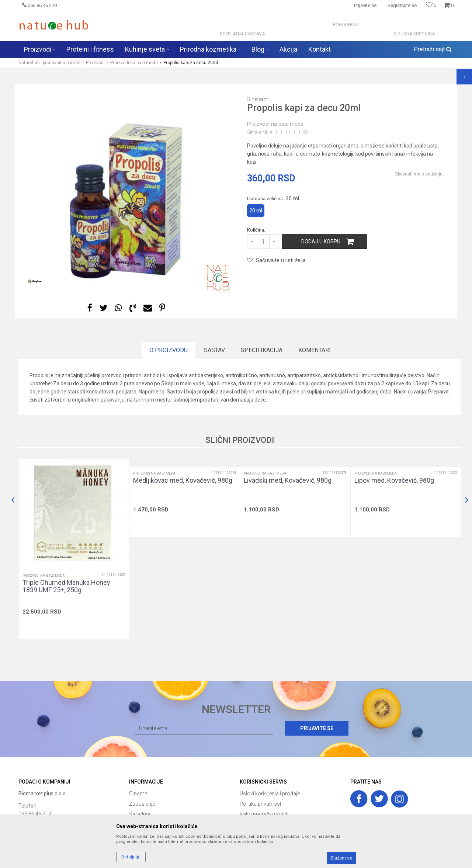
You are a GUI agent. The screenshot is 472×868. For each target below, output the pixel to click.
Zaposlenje (142, 804)
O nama (138, 794)
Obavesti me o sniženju (419, 174)
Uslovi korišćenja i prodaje (270, 794)
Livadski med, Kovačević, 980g (288, 480)
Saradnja (140, 814)
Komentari (315, 350)
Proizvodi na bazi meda (134, 63)
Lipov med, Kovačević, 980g (394, 480)
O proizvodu (169, 350)
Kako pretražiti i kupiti (264, 814)
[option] (127, 189)
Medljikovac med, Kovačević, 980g (183, 480)
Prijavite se (317, 728)
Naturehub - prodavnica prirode (49, 63)
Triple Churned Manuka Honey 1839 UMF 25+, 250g (66, 586)
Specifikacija (262, 350)
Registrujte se (402, 5)
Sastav (214, 350)
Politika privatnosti (261, 804)
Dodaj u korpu (321, 242)
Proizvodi (95, 63)
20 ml (256, 211)
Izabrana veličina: (273, 198)
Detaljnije (131, 857)
